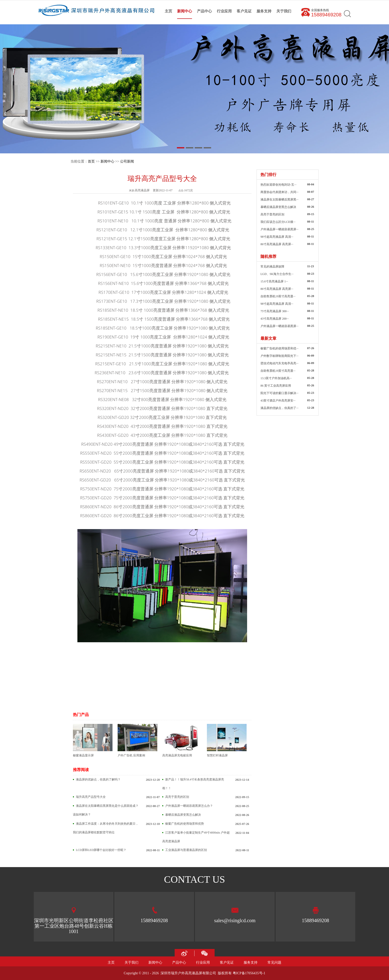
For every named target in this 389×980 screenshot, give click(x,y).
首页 (91, 161)
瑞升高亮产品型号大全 (91, 797)
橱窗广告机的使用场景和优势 (185, 824)
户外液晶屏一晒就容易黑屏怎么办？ (189, 806)
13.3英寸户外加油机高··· (276, 378)
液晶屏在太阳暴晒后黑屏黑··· (279, 200)
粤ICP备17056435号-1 (249, 973)
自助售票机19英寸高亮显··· (278, 296)
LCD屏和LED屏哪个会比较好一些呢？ (101, 850)
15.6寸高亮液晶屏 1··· (274, 281)
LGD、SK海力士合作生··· (277, 274)
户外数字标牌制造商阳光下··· (279, 356)
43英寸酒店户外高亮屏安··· (278, 401)
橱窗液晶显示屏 (93, 741)
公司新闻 (127, 161)
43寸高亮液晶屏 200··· (275, 319)
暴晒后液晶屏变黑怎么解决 (183, 815)
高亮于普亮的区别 (177, 797)
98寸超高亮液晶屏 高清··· (277, 237)
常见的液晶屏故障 (272, 267)
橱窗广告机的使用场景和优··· (279, 348)
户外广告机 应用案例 (137, 741)
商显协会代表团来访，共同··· (279, 192)
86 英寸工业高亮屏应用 (276, 386)
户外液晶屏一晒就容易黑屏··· (279, 229)
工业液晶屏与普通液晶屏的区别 (186, 850)
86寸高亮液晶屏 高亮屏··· (277, 244)
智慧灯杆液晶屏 (227, 741)
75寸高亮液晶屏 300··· (275, 311)
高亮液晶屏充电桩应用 (182, 741)
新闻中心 (107, 161)
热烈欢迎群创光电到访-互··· (278, 185)
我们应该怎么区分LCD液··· (278, 222)
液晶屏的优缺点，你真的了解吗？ (98, 779)
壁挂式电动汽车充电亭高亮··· (279, 363)
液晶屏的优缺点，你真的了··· (279, 408)
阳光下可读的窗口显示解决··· (279, 393)
